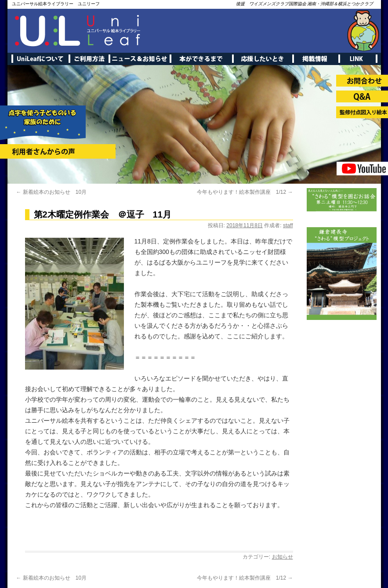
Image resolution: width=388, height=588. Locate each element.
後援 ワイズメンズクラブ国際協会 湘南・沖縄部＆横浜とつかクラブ (305, 4)
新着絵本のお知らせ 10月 (52, 192)
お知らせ (283, 557)
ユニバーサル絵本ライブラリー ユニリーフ (56, 4)
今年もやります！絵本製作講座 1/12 (245, 192)
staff (288, 225)
